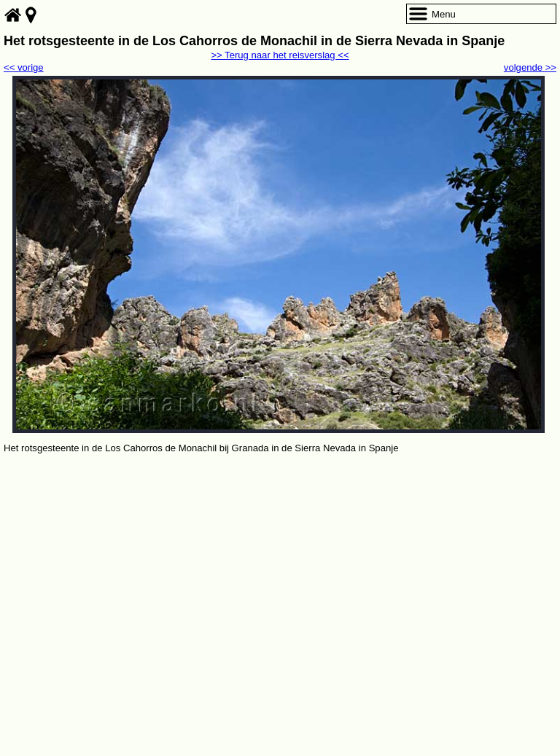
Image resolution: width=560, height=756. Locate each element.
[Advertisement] (280, 566)
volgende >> (530, 67)
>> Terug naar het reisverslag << (280, 55)
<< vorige (24, 67)
